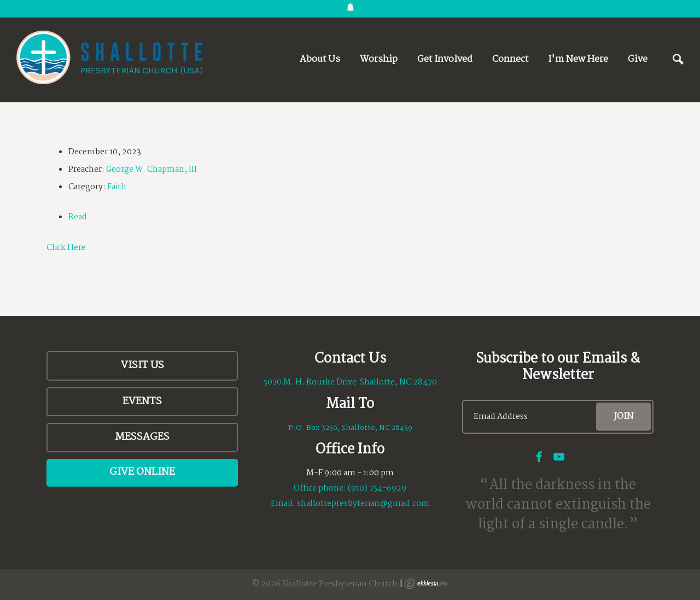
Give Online (142, 472)
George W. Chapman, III (151, 170)
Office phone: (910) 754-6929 (350, 488)
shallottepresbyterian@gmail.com (363, 504)
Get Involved (445, 59)
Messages (142, 437)
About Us (320, 59)
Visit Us (142, 365)
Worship (379, 59)
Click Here (66, 248)
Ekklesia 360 (426, 584)
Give (638, 59)
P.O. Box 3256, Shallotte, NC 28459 (350, 428)
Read (78, 217)
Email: (284, 504)
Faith (117, 187)
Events (142, 401)
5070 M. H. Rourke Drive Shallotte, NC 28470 (350, 382)
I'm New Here (578, 59)
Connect (510, 59)
